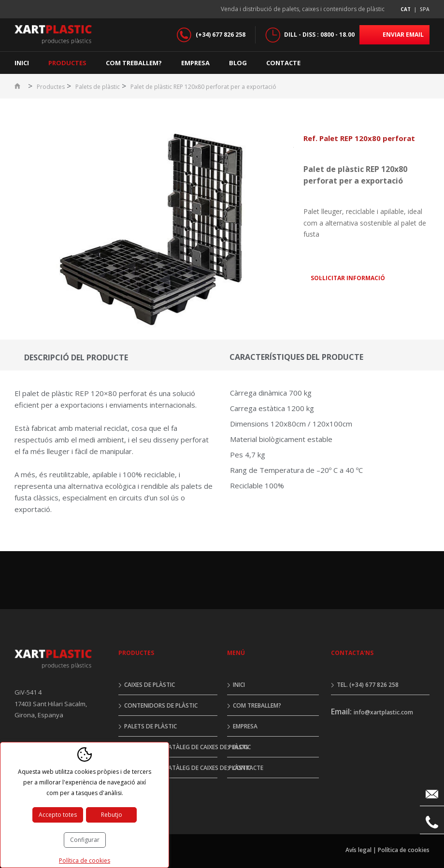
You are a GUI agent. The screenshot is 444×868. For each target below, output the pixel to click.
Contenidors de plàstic (161, 705)
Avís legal (358, 850)
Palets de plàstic (98, 87)
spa (425, 9)
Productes (67, 63)
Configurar (85, 840)
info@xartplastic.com (383, 712)
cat (406, 9)
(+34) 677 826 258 (221, 35)
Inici (22, 63)
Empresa (195, 63)
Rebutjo (112, 815)
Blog (238, 63)
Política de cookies (404, 850)
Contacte (283, 63)
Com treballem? (134, 63)
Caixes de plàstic (150, 685)
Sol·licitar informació (348, 278)
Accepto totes (58, 815)
